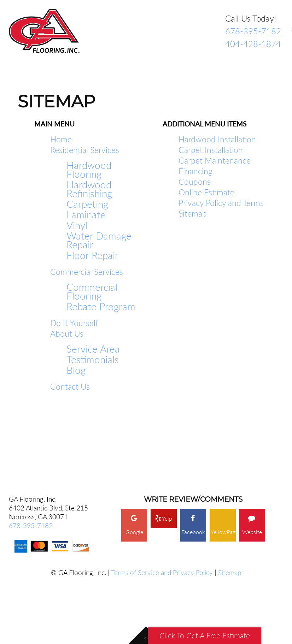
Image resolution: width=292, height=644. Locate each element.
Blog (76, 370)
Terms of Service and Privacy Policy (162, 509)
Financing (195, 171)
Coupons (195, 182)
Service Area (93, 349)
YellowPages (223, 469)
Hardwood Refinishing (89, 189)
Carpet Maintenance (215, 160)
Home (61, 139)
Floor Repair (92, 255)
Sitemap (193, 213)
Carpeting (87, 204)
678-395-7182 (253, 31)
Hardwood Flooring (89, 170)
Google (134, 462)
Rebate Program (101, 306)
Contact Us (70, 386)
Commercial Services (87, 272)
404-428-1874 (253, 44)
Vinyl (77, 225)
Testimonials (93, 359)
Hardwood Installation (217, 139)
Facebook (193, 462)
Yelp (164, 455)
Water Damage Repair (99, 240)
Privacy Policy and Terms (221, 203)
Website (252, 462)
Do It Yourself (74, 323)
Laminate (86, 215)
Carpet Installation (211, 150)
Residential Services (85, 150)
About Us (67, 333)
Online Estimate (206, 192)
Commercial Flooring (92, 291)
